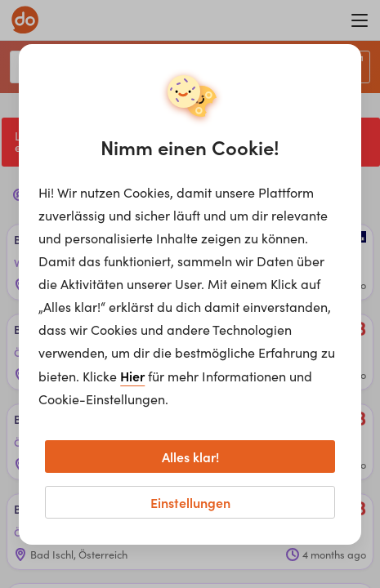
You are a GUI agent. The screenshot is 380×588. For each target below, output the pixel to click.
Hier (132, 376)
